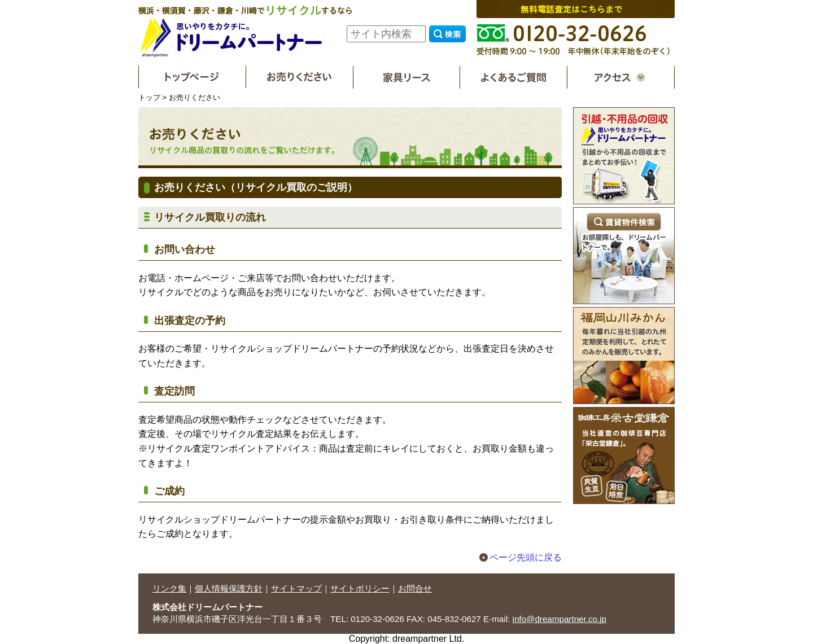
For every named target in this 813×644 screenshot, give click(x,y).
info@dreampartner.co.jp (560, 619)
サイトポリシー (360, 588)
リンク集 (169, 588)
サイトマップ (296, 588)
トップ (149, 97)
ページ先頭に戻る (526, 557)
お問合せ (415, 588)
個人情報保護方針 (229, 588)
